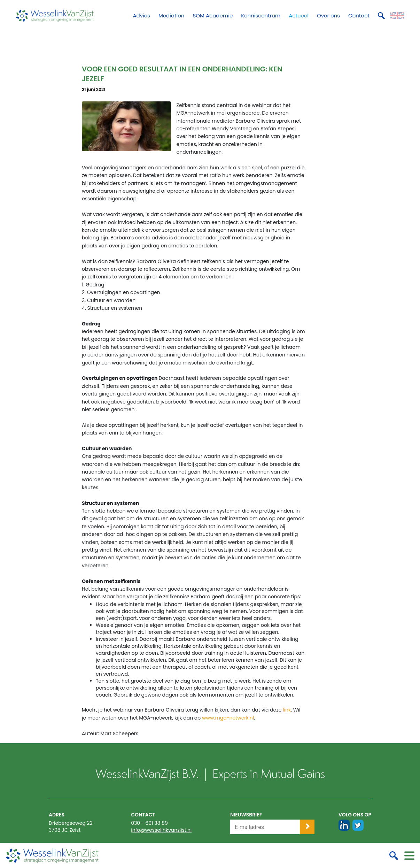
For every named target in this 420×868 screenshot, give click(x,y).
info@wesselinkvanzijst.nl (161, 830)
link (287, 710)
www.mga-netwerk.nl (228, 718)
